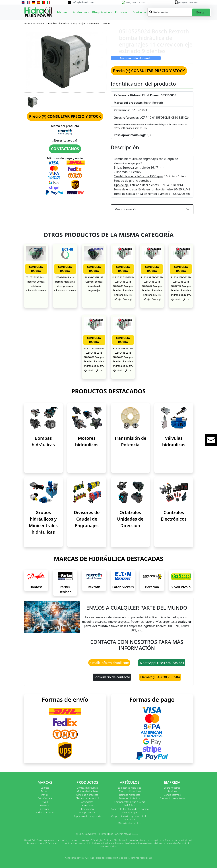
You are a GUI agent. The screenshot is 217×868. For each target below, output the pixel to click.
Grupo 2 (107, 23)
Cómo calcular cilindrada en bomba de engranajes (130, 811)
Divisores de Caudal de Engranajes (87, 519)
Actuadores (87, 802)
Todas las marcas (45, 812)
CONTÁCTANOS (65, 149)
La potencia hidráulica (130, 788)
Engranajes (79, 23)
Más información (126, 209)
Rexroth (94, 587)
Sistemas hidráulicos (87, 795)
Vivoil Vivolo (181, 587)
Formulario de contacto (112, 677)
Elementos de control (87, 798)
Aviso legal (90, 858)
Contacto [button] (139, 12)
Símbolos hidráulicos (130, 791)
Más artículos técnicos (130, 823)
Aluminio (94, 23)
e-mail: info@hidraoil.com (109, 663)
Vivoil (45, 802)
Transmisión (87, 809)
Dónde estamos (172, 795)
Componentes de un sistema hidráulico (130, 804)
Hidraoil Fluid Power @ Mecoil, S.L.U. (119, 834)
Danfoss (36, 587)
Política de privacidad (104, 858)
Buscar (201, 12)
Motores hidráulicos (87, 791)
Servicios (172, 791)
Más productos (87, 812)
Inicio (27, 23)
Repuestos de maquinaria (87, 816)
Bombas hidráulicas (59, 23)
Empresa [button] (121, 12)
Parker (45, 795)
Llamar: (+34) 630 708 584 (160, 677)
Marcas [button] (62, 12)
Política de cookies (122, 858)
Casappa (45, 809)
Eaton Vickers (123, 587)
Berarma (152, 587)
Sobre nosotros (172, 788)
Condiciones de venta (75, 858)
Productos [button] (80, 12)
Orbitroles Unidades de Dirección (130, 519)
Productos (39, 23)
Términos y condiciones (141, 858)
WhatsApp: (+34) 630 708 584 (162, 663)
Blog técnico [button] (101, 12)
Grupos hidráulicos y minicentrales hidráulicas (130, 818)
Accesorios (87, 805)
